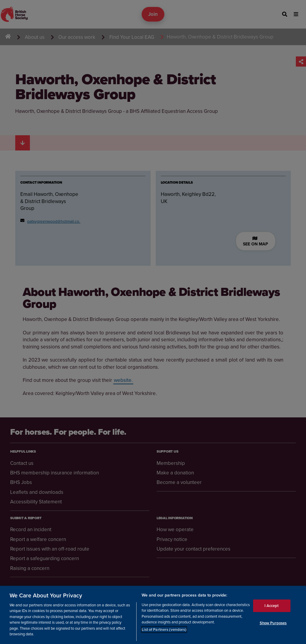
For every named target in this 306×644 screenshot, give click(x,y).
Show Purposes (273, 623)
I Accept (271, 606)
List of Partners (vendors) (164, 630)
